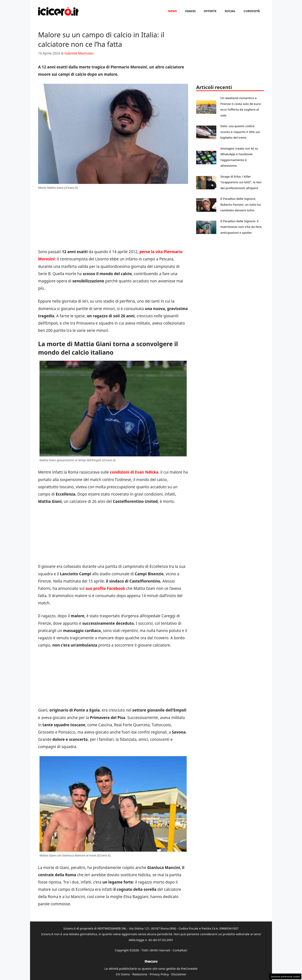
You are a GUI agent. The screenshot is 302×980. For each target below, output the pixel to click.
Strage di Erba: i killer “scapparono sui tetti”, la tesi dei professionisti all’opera (241, 182)
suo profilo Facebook (105, 588)
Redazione (140, 974)
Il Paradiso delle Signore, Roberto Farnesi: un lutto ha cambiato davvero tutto (241, 204)
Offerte (210, 11)
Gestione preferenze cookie (285, 976)
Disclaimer (179, 974)
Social (230, 11)
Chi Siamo (123, 974)
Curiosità (252, 11)
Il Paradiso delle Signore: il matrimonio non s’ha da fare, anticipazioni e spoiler (241, 227)
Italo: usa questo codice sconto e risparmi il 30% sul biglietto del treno (240, 132)
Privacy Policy (159, 974)
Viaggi (190, 11)
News (172, 11)
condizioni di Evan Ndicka (134, 472)
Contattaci (180, 950)
